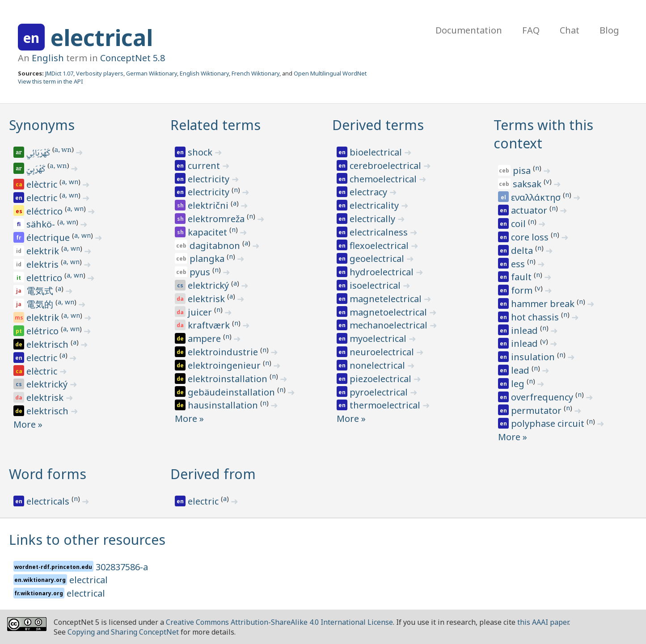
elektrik (44, 251)
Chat (570, 30)
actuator (530, 210)
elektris (44, 264)
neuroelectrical (383, 352)
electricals (49, 501)
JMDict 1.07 (59, 73)
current (205, 166)
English (48, 58)
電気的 (41, 304)
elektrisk (46, 398)
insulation (534, 357)
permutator (537, 410)
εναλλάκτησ (537, 197)
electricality (375, 205)
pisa (523, 170)
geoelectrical (378, 259)
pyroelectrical (380, 392)
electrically (374, 219)
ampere (205, 339)
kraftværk (210, 325)
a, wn (63, 151)
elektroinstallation (229, 379)
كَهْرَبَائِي (39, 154)
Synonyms (42, 125)
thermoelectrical (386, 405)
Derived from (213, 474)
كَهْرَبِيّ (37, 170)
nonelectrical (378, 365)
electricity (210, 179)
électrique (49, 238)
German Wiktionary (152, 73)
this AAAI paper (543, 622)
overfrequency (543, 397)
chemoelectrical (384, 179)
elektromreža (217, 219)
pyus (201, 272)
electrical (102, 38)
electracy (369, 192)
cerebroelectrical (386, 166)
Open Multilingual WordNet (330, 73)
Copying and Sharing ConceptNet (123, 632)
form (523, 290)
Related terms (215, 125)
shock (201, 152)
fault (522, 277)
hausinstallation (224, 405)
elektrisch (49, 344)
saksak (528, 184)
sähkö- (42, 224)
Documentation (469, 30)
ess (519, 264)
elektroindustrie (224, 352)
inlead (526, 330)
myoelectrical (379, 339)
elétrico (44, 331)
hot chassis (536, 317)
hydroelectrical (383, 272)
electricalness (380, 232)
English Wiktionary (204, 73)
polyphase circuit (549, 423)
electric (43, 198)
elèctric (43, 184)
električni (209, 205)
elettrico (45, 278)
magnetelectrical (387, 299)
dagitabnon (216, 246)
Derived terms (378, 125)
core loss (531, 237)
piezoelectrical (382, 379)
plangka (208, 259)
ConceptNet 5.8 (133, 58)
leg (519, 384)
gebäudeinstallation (232, 392)
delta (523, 250)
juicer (201, 312)
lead (521, 370)
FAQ (531, 30)
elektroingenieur (225, 365)
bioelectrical (377, 152)
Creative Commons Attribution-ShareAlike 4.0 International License (279, 622)
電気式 (41, 291)
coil (519, 224)
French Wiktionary (255, 73)
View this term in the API (51, 81)
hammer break (544, 304)
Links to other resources (87, 540)
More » (28, 424)
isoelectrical (376, 285)
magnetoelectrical (389, 312)
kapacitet (209, 232)
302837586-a (122, 567)
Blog (609, 30)
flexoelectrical (380, 246)
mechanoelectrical (390, 325)
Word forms (48, 474)
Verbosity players (100, 73)
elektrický (48, 384)
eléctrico (46, 211)
